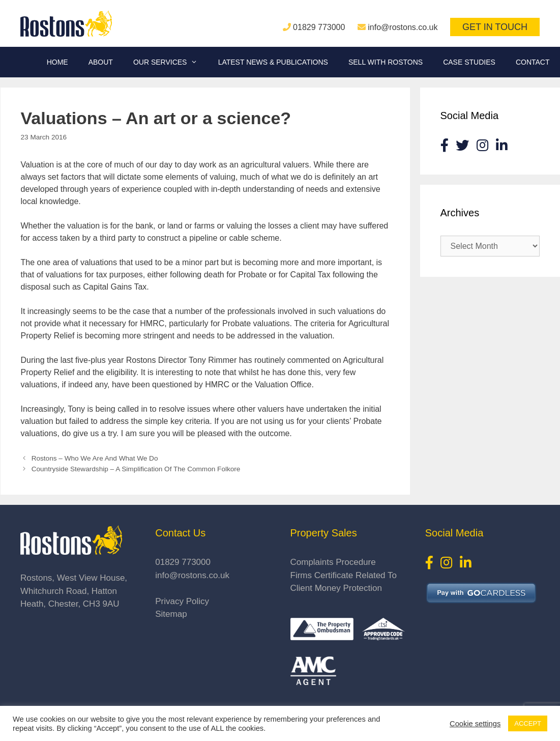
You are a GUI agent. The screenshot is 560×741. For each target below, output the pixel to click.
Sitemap (171, 614)
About (101, 62)
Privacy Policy (182, 601)
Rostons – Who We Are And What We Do (95, 458)
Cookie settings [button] (475, 724)
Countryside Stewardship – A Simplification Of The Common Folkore (136, 469)
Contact (533, 62)
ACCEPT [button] (528, 723)
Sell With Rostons (386, 62)
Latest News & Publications (273, 62)
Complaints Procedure (333, 562)
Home (57, 62)
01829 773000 (319, 27)
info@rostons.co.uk (403, 27)
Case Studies (469, 62)
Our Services (171, 62)
